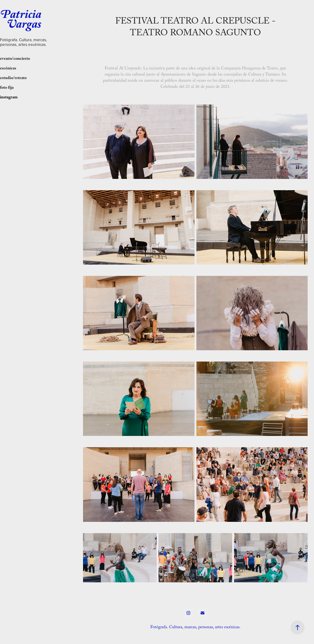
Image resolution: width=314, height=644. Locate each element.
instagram (9, 98)
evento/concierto (15, 59)
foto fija (7, 88)
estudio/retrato (13, 78)
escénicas (8, 69)
